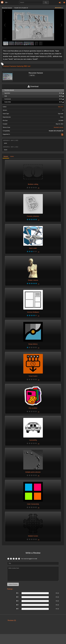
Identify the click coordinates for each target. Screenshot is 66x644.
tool (29, 66)
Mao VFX (61, 107)
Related (6, 156)
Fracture (6, 66)
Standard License (58, 127)
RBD (25, 66)
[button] (7, 2)
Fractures (13, 66)
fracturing (20, 66)
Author (12, 156)
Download (33, 86)
